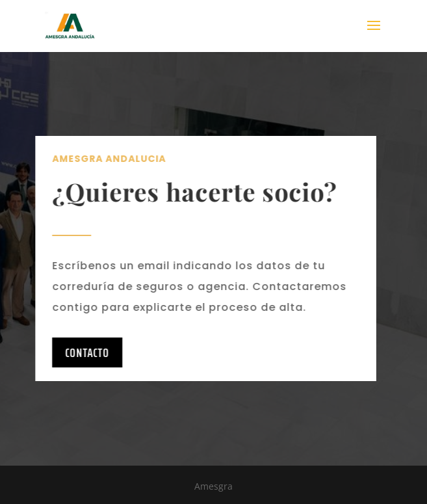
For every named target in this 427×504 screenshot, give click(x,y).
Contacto (81, 352)
